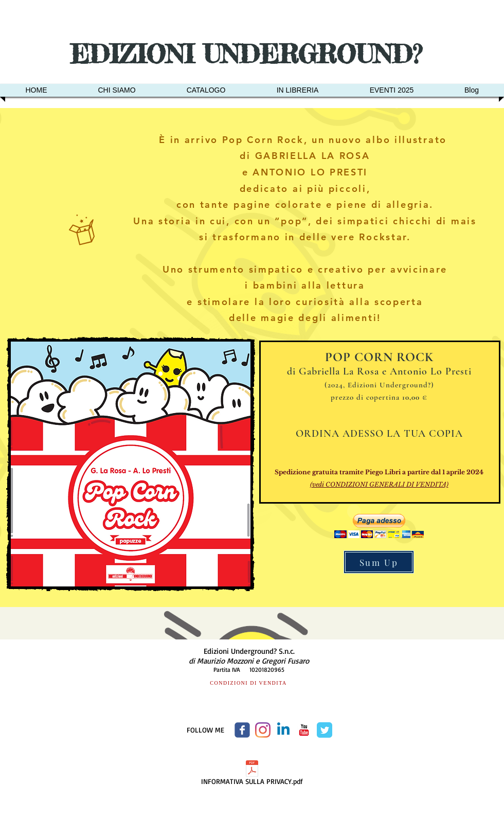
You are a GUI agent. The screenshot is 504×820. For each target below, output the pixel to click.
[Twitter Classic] (325, 730)
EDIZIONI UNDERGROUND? (250, 54)
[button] (379, 526)
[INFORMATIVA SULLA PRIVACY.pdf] (252, 774)
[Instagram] (263, 730)
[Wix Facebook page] (242, 730)
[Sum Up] (379, 562)
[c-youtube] (304, 730)
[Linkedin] (283, 730)
